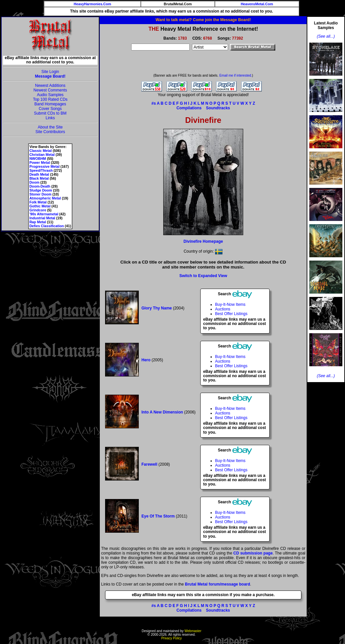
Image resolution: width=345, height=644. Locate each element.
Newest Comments (50, 90)
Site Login (50, 72)
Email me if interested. (236, 75)
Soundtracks (218, 108)
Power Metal (40, 162)
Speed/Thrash (41, 170)
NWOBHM (38, 159)
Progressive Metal (44, 166)
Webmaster (193, 631)
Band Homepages (50, 104)
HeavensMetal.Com (257, 4)
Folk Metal (38, 202)
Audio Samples (50, 95)
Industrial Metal (42, 218)
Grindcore (38, 210)
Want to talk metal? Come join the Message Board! (203, 20)
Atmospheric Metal (45, 198)
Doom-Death (40, 186)
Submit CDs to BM (50, 113)
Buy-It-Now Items (230, 304)
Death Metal (39, 174)
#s (153, 103)
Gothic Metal (40, 206)
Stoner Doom (40, 194)
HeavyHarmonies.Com (92, 4)
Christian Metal (42, 155)
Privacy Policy (172, 638)
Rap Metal (38, 222)
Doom (34, 182)
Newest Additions (50, 86)
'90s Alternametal (44, 214)
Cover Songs (50, 109)
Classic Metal (41, 151)
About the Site (50, 127)
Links (50, 118)
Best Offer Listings (231, 314)
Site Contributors (50, 132)
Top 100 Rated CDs (50, 99)
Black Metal (39, 178)
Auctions (223, 309)
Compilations (189, 108)
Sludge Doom (41, 190)
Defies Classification (47, 226)
